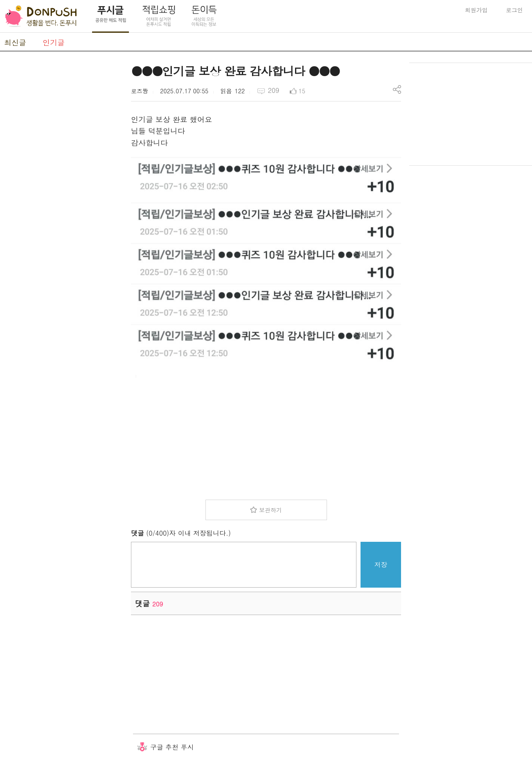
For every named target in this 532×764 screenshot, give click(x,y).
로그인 (514, 10)
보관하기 (271, 510)
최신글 (15, 42)
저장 (381, 565)
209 (273, 90)
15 (302, 91)
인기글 (54, 42)
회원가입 (476, 10)
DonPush (41, 16)
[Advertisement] (61, 185)
